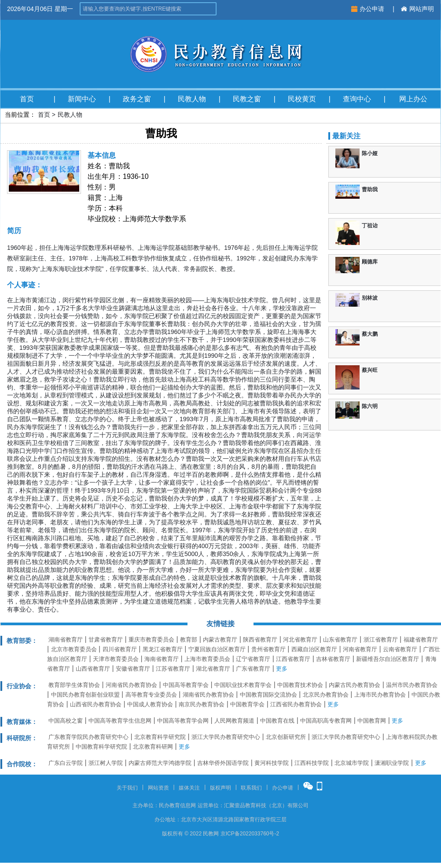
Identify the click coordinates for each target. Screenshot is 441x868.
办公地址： (168, 820)
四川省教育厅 (120, 649)
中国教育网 (372, 721)
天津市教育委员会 (116, 659)
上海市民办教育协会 (380, 695)
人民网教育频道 (234, 721)
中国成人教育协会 (150, 704)
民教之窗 (247, 99)
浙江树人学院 (106, 763)
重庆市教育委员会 (151, 640)
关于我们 (127, 788)
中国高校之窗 (66, 721)
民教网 (211, 834)
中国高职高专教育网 (326, 721)
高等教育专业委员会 (151, 695)
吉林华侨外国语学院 (223, 763)
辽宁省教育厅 (253, 659)
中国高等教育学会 (186, 685)
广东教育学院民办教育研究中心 (88, 737)
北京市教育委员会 (74, 649)
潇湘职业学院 (392, 763)
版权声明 (220, 788)
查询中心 (357, 99)
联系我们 (251, 788)
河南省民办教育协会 (131, 685)
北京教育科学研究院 (160, 737)
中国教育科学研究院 (101, 747)
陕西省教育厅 (260, 640)
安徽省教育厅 (133, 669)
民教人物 (192, 99)
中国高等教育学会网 (183, 721)
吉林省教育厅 (333, 659)
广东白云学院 (66, 763)
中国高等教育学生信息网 (120, 721)
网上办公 (413, 99)
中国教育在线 (277, 721)
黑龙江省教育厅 (163, 649)
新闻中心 (82, 99)
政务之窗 (137, 99)
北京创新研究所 (286, 737)
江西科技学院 (312, 763)
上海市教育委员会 (207, 659)
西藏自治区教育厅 (314, 649)
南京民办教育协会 (202, 704)
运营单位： (211, 805)
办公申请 (369, 9)
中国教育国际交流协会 (268, 695)
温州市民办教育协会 (412, 685)
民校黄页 (302, 99)
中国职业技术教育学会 (243, 685)
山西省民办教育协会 (96, 704)
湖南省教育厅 (66, 640)
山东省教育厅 (340, 640)
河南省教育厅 (360, 649)
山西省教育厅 (93, 669)
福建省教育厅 (421, 640)
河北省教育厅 (300, 640)
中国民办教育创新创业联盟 (85, 695)
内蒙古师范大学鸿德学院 (160, 763)
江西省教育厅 (293, 659)
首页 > (47, 115)
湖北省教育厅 (213, 669)
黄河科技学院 (272, 763)
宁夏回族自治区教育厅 (217, 649)
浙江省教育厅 (381, 640)
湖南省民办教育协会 (208, 695)
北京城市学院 (352, 763)
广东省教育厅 (253, 669)
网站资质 (158, 788)
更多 (282, 669)
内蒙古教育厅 (220, 640)
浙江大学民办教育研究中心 (226, 737)
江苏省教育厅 (173, 669)
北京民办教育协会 (326, 695)
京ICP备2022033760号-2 (250, 834)
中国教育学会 (247, 704)
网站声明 (417, 9)
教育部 (189, 640)
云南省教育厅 (400, 649)
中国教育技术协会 (300, 685)
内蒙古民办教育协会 (355, 685)
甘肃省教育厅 (106, 640)
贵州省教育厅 (268, 649)
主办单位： (146, 805)
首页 (27, 99)
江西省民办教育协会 (296, 704)
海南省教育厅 (162, 659)
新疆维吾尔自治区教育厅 (388, 659)
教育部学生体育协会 (74, 685)
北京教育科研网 (153, 747)
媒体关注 (189, 788)
